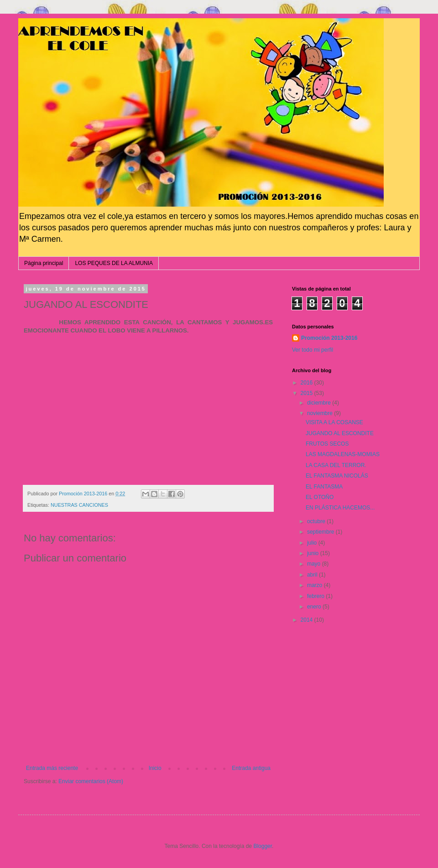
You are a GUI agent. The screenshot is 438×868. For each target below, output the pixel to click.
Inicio (155, 768)
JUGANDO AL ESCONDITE (340, 433)
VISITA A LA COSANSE (334, 422)
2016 (308, 383)
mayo (315, 564)
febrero (316, 596)
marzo (315, 585)
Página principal (44, 263)
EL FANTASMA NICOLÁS (337, 476)
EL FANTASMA (324, 487)
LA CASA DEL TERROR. (336, 465)
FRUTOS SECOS (327, 444)
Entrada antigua (251, 768)
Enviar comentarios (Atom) (91, 781)
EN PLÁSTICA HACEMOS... (340, 508)
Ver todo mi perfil (313, 350)
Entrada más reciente (52, 768)
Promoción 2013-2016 (329, 338)
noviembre (321, 413)
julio (313, 543)
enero (315, 607)
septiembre (321, 532)
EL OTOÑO (320, 497)
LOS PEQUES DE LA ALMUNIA (114, 263)
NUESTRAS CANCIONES (79, 505)
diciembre (320, 403)
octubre (317, 521)
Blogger (263, 846)
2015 (308, 393)
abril (313, 575)
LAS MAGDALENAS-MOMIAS (343, 454)
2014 (308, 620)
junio (314, 553)
